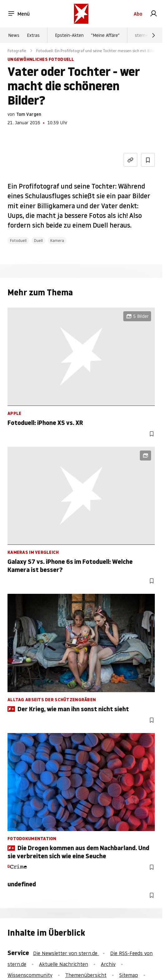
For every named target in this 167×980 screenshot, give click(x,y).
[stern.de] (81, 14)
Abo (138, 14)
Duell (38, 241)
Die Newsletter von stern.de (66, 953)
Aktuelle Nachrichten (64, 964)
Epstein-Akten (69, 35)
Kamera (57, 241)
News (14, 35)
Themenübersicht (86, 975)
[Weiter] (154, 35)
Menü (19, 14)
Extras (33, 35)
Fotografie (17, 51)
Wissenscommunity (30, 975)
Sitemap (129, 975)
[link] (154, 14)
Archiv (108, 964)
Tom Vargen (29, 114)
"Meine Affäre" (105, 35)
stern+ (141, 35)
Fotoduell (18, 241)
